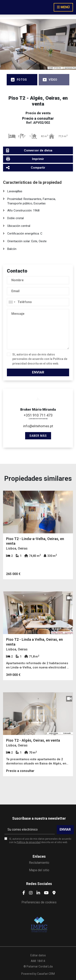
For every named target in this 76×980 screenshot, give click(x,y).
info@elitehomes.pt (38, 426)
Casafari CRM (46, 974)
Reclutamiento (39, 863)
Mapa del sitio (39, 870)
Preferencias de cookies (39, 902)
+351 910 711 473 (38, 415)
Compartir (26, 168)
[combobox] (38, 302)
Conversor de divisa (29, 151)
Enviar (38, 372)
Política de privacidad (29, 842)
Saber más (38, 436)
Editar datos (38, 955)
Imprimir (25, 159)
